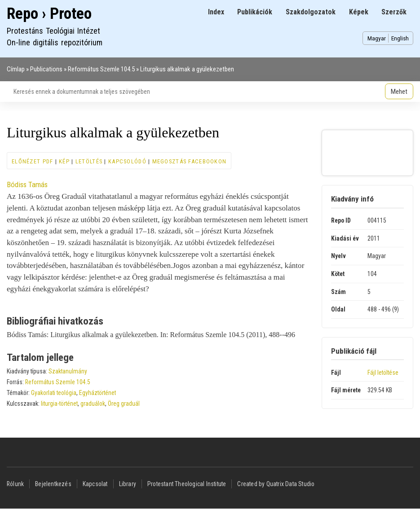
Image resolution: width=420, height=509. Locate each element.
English (400, 38)
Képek (359, 12)
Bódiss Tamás (27, 184)
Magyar (377, 38)
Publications (46, 69)
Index (216, 12)
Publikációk (255, 12)
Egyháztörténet (97, 393)
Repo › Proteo (49, 14)
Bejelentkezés (53, 484)
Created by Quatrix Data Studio (276, 484)
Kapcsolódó (127, 161)
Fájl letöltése (383, 373)
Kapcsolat (95, 484)
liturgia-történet (59, 404)
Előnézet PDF (32, 161)
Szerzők (394, 12)
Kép (64, 161)
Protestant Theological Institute (187, 484)
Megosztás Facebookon (190, 161)
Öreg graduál (124, 404)
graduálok (93, 404)
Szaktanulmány (68, 371)
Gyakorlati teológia (54, 393)
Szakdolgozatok (311, 12)
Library (128, 484)
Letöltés (89, 161)
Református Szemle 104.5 (101, 69)
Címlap (16, 69)
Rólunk (15, 484)
